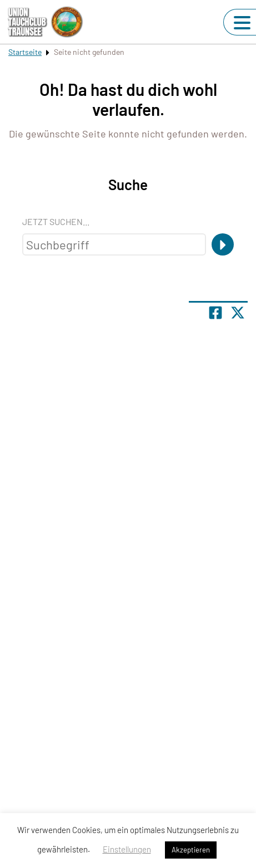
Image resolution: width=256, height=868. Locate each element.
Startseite (25, 52)
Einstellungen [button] (127, 849)
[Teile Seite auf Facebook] (215, 313)
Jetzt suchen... (56, 221)
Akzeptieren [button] (191, 850)
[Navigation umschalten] (242, 23)
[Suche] (223, 244)
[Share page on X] (238, 313)
